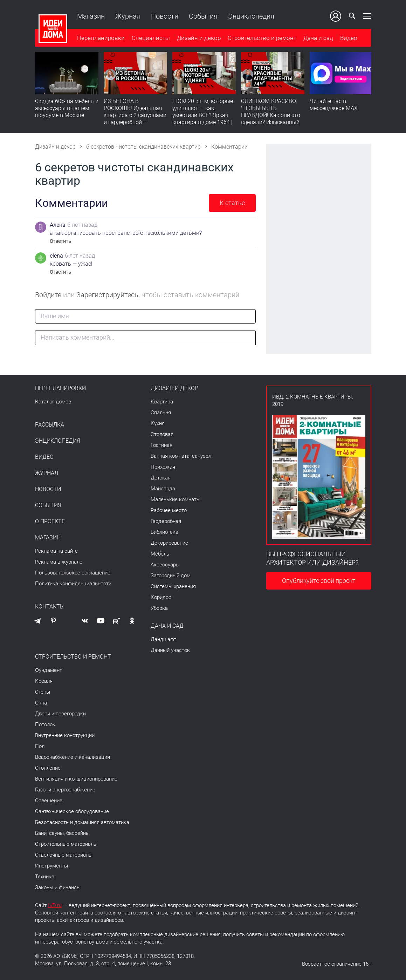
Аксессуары (165, 565)
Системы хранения (173, 586)
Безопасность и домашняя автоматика (82, 822)
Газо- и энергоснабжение (65, 790)
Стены (43, 692)
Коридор (161, 597)
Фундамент (49, 670)
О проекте (50, 522)
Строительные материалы (66, 844)
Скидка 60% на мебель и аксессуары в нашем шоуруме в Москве (67, 108)
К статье (232, 203)
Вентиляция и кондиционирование (76, 779)
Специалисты (151, 38)
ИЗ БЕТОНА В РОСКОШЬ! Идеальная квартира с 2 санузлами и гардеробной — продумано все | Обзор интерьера (135, 119)
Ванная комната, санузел (181, 456)
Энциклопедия (251, 16)
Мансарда (163, 489)
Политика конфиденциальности (73, 584)
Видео (349, 38)
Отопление (48, 768)
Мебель (160, 554)
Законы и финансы (58, 887)
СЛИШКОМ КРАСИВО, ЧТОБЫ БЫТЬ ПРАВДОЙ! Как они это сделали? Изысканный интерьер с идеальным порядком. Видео (271, 119)
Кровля (44, 681)
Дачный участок (170, 650)
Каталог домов (53, 402)
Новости (165, 16)
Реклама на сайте (56, 551)
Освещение (49, 801)
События (203, 16)
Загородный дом (171, 576)
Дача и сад (318, 38)
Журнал (128, 16)
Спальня (161, 413)
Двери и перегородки (60, 714)
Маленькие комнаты (176, 499)
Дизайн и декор (199, 38)
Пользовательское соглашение (73, 573)
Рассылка (50, 425)
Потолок (45, 724)
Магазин (91, 16)
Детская (161, 478)
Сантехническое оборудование (72, 811)
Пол (40, 746)
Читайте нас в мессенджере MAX (334, 105)
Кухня (158, 423)
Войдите (48, 295)
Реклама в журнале (59, 562)
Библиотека (164, 532)
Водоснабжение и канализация (73, 757)
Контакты (50, 607)
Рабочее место (169, 510)
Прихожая (163, 467)
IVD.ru (55, 905)
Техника (45, 877)
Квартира (162, 402)
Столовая (162, 434)
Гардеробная (166, 521)
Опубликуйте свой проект (319, 581)
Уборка (159, 608)
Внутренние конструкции (65, 735)
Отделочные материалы (64, 855)
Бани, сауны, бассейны (62, 833)
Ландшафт (163, 639)
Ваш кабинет (336, 16)
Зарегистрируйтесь (107, 295)
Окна (41, 703)
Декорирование (169, 543)
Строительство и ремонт (262, 38)
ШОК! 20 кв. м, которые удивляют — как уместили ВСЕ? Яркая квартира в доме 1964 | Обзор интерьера (203, 115)
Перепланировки (101, 38)
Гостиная (161, 445)
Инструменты (51, 866)
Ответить (60, 241)
